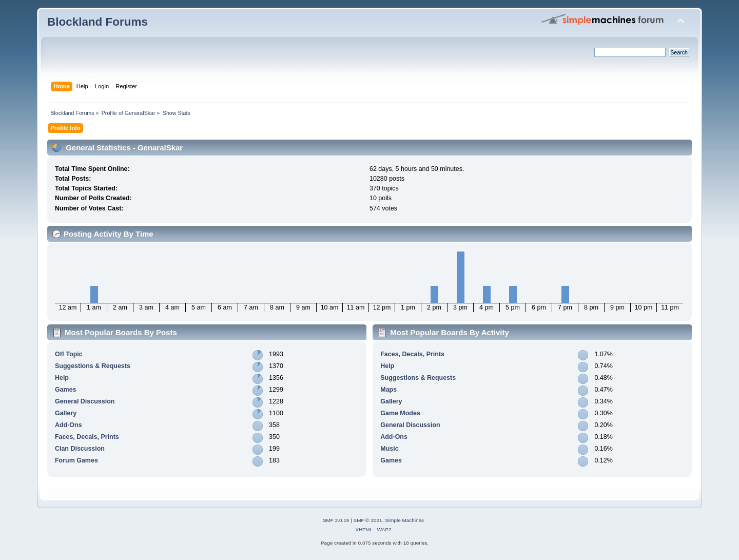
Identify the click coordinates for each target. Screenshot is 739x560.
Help (62, 378)
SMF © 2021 (368, 520)
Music (389, 449)
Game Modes (400, 413)
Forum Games (76, 460)
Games (66, 390)
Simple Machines (404, 520)
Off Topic (69, 354)
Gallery (66, 413)
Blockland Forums (98, 22)
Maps (388, 390)
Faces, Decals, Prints (87, 437)
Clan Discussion (80, 449)
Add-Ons (69, 425)
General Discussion (85, 401)
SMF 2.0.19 (336, 520)
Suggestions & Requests (93, 366)
